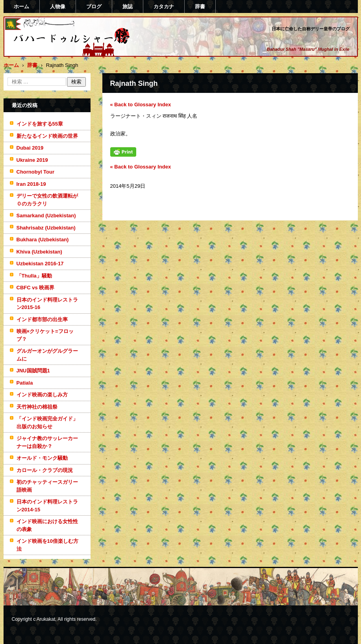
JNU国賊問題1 (33, 371)
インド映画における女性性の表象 (47, 525)
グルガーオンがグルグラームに (47, 355)
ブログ (94, 6)
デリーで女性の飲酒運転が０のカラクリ (47, 200)
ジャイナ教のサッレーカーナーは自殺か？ (47, 442)
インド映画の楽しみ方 (42, 395)
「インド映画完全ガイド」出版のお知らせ (47, 423)
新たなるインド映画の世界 (47, 136)
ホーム (21, 6)
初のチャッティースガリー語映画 (47, 486)
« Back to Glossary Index (141, 105)
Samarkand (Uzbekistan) (46, 216)
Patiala (25, 383)
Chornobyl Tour (36, 172)
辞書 (200, 6)
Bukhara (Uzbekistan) (43, 240)
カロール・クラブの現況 (45, 470)
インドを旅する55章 (40, 124)
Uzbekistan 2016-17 (40, 264)
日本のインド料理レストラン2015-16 (47, 304)
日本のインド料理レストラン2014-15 (47, 506)
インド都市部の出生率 (42, 319)
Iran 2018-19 (31, 184)
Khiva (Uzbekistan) (39, 252)
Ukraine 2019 (32, 160)
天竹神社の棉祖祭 (37, 407)
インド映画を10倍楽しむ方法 (47, 545)
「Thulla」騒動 (34, 276)
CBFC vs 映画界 (36, 288)
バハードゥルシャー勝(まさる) (61, 52)
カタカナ (164, 6)
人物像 (58, 6)
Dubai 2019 (30, 148)
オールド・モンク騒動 (42, 458)
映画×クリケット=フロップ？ (45, 335)
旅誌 (128, 6)
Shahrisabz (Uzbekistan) (46, 228)
